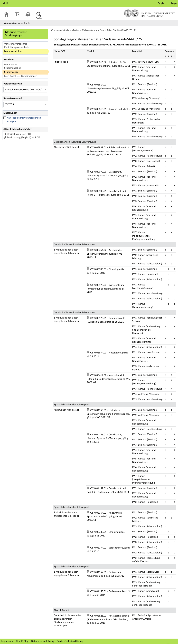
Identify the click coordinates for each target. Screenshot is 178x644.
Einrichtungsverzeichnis (16, 47)
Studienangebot (12, 68)
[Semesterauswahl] (25, 104)
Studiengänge (11, 72)
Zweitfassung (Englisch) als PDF (23, 138)
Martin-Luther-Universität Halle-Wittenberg (149, 13)
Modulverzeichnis (13, 51)
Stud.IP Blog (22, 641)
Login (174, 3)
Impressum (7, 641)
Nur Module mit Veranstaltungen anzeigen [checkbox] (24, 120)
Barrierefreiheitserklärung (70, 641)
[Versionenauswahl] (25, 90)
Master (75, 30)
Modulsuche (11, 65)
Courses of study (60, 30)
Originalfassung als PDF (19, 134)
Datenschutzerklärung (43, 641)
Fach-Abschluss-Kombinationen (21, 76)
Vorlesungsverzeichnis (16, 44)
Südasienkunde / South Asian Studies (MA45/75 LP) (109, 30)
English (161, 3)
